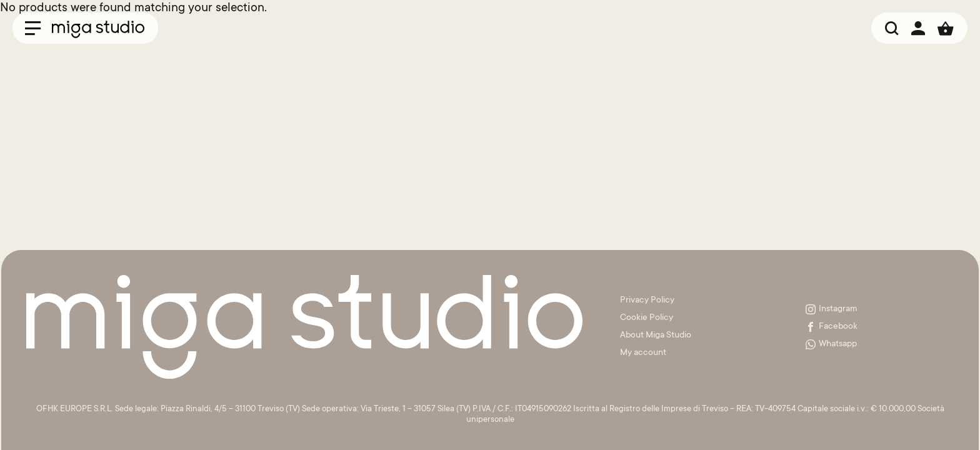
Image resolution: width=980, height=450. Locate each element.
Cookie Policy (647, 318)
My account (643, 353)
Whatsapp (831, 344)
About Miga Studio (656, 336)
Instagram (832, 309)
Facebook (832, 327)
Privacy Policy (647, 301)
